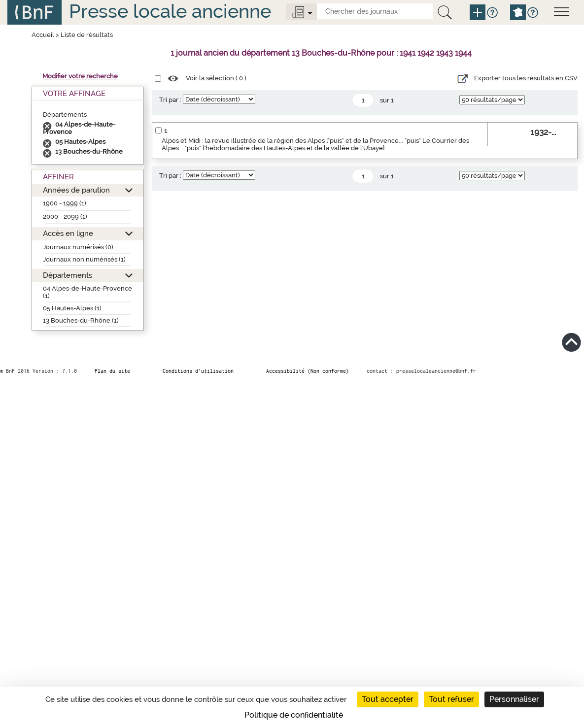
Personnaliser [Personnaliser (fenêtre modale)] (514, 699)
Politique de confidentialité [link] (294, 715)
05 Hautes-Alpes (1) (72, 308)
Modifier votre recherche (80, 76)
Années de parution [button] (76, 190)
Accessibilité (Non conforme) (308, 371)
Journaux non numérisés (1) (84, 259)
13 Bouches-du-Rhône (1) (81, 320)
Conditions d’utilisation (198, 371)
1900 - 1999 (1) (65, 203)
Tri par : (170, 100)
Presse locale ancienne (170, 11)
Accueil (43, 35)
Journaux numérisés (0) (78, 247)
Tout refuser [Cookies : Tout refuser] (451, 699)
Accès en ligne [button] (68, 233)
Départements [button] (68, 275)
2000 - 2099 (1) (65, 216)
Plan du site (112, 371)
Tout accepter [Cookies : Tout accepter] (388, 699)
